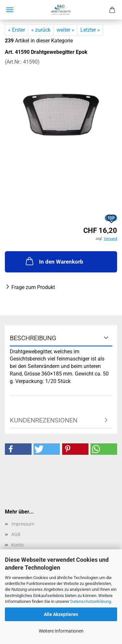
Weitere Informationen (61, 631)
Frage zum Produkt (33, 287)
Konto (18, 545)
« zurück (41, 30)
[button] (18, 449)
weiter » (65, 30)
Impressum (23, 524)
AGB (16, 534)
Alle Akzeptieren (61, 614)
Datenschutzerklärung (91, 601)
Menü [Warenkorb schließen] (10, 10)
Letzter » (90, 30)
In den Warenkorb (54, 261)
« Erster (17, 30)
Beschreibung (33, 338)
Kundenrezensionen (44, 420)
